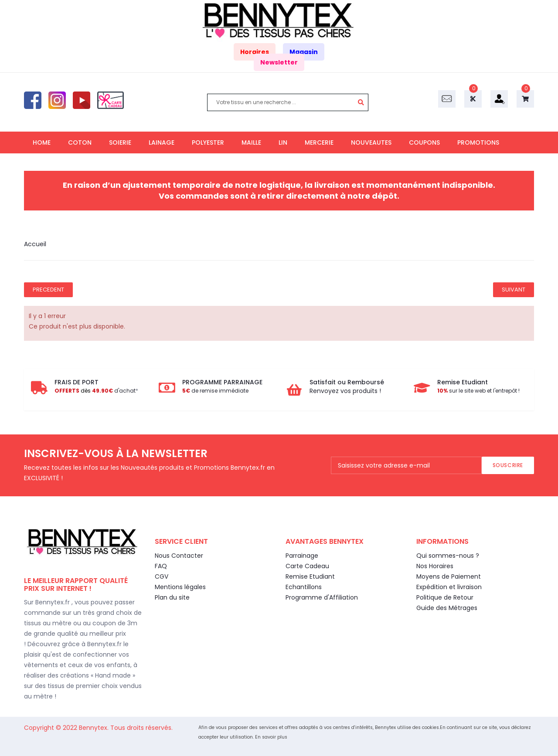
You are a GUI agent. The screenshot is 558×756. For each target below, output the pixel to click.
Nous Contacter (179, 556)
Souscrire (508, 465)
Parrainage (302, 556)
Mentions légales (180, 587)
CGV (162, 576)
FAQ (161, 566)
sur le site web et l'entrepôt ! (478, 391)
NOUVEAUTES (371, 142)
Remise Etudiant (310, 576)
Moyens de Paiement (449, 576)
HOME (42, 142)
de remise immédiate (215, 391)
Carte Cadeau (307, 566)
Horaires (255, 52)
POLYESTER (208, 142)
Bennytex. (95, 728)
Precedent (48, 290)
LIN (283, 142)
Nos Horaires (435, 566)
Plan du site (172, 597)
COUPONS (424, 142)
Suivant (514, 290)
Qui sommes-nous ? (448, 556)
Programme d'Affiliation (322, 597)
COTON (80, 142)
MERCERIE (319, 142)
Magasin (304, 52)
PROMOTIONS (478, 142)
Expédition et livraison (449, 587)
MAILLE (251, 142)
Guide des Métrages (447, 608)
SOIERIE (120, 142)
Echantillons (304, 587)
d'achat (95, 391)
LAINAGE (162, 142)
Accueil (35, 244)
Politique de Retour (445, 597)
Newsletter (279, 62)
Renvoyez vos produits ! (345, 391)
